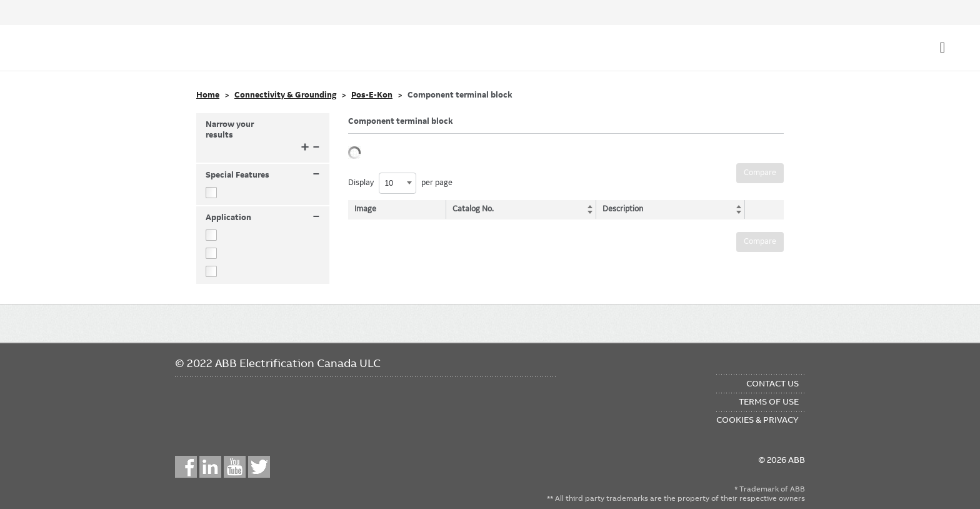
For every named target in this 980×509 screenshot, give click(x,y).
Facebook (186, 467)
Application (263, 218)
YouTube (235, 467)
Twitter (259, 467)
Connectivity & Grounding (285, 95)
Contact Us (772, 383)
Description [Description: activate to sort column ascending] (620, 209)
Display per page (400, 183)
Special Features (263, 175)
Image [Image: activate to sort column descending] (365, 209)
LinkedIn (210, 467)
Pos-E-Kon (372, 95)
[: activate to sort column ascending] (761, 209)
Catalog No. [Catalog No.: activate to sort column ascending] (474, 209)
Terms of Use (769, 401)
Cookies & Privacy (757, 420)
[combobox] (397, 183)
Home (208, 95)
